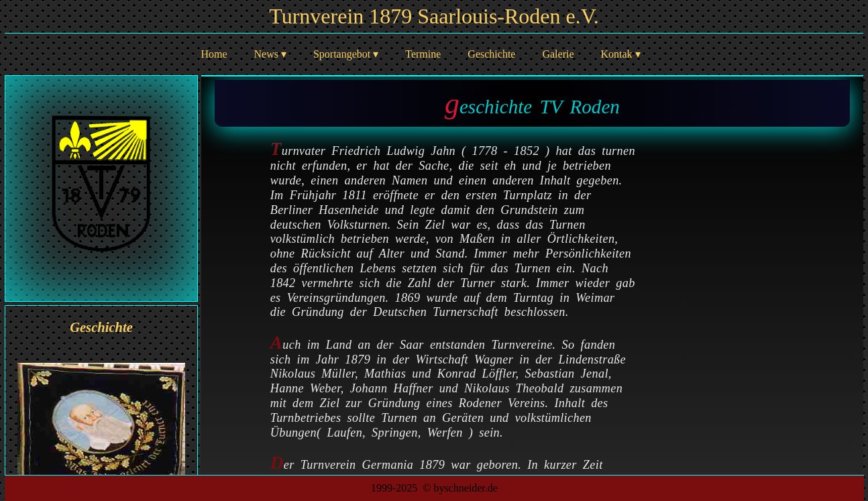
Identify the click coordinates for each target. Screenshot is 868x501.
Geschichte (491, 54)
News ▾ (270, 54)
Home (214, 54)
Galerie (558, 54)
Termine (423, 54)
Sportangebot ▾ (346, 54)
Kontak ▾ (621, 54)
